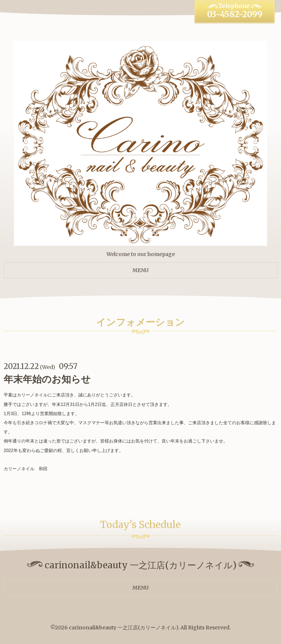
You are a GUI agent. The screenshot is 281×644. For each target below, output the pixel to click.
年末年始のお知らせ (47, 379)
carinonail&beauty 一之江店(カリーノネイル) (123, 628)
